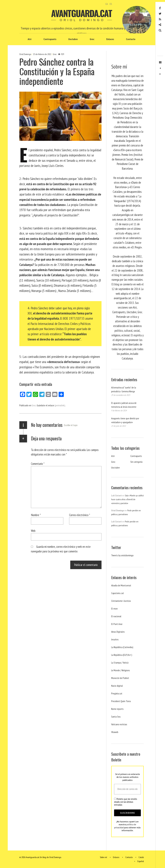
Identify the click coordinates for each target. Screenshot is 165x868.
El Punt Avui (117, 624)
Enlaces (110, 39)
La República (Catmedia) (122, 647)
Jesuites (115, 639)
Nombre (36, 515)
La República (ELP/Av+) (122, 655)
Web (33, 531)
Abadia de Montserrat (121, 585)
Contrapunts (50, 39)
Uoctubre (73, 39)
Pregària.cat (117, 693)
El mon (114, 609)
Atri (30, 39)
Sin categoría (136, 462)
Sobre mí (103, 857)
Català (141, 857)
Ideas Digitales (118, 632)
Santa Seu (116, 717)
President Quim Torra (121, 701)
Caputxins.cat (118, 593)
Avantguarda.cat (81, 13)
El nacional (116, 616)
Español (141, 861)
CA (107, 4)
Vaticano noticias (119, 724)
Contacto (131, 39)
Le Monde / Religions (121, 670)
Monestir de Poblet (120, 678)
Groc (92, 39)
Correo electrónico (80, 515)
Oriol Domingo (25, 54)
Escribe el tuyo (71, 425)
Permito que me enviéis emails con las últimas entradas (126, 802)
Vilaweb (115, 732)
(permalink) (60, 405)
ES (111, 4)
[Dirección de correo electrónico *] (127, 789)
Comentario (38, 464)
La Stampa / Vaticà (120, 663)
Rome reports (117, 709)
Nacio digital (117, 686)
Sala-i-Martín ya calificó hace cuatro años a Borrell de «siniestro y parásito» (127, 499)
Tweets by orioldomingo (122, 555)
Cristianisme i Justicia (121, 601)
